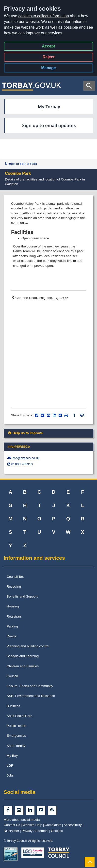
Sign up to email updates (49, 125)
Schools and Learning (23, 656)
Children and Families (23, 666)
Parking (12, 626)
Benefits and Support (22, 596)
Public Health (16, 726)
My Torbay (49, 107)
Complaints (53, 825)
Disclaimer (11, 831)
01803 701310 (22, 464)
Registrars (14, 616)
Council (12, 676)
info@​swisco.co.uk (26, 458)
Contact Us (12, 825)
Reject (48, 58)
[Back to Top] (90, 862)
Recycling (14, 587)
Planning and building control (28, 646)
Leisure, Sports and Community (30, 686)
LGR (10, 766)
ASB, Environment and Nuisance (31, 696)
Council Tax (15, 577)
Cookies (57, 831)
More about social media (22, 820)
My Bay (12, 756)
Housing (13, 606)
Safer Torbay (16, 746)
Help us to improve (25, 433)
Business (13, 706)
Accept (48, 47)
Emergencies (16, 736)
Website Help (32, 825)
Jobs (10, 775)
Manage (53, 69)
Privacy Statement (35, 831)
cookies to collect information (43, 16)
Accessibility (73, 825)
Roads (11, 636)
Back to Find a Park (21, 164)
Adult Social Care (19, 716)
